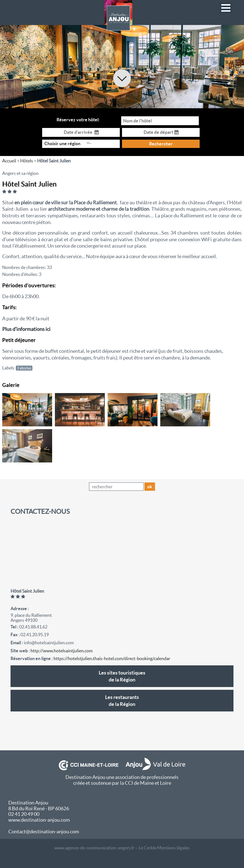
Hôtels (27, 161)
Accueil (9, 161)
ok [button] (150, 487)
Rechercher (161, 144)
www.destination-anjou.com (39, 820)
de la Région (122, 676)
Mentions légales (173, 848)
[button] (226, 8)
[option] (122, 67)
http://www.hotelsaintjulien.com (62, 651)
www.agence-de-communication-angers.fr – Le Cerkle (105, 848)
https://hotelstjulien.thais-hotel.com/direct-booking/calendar (112, 658)
